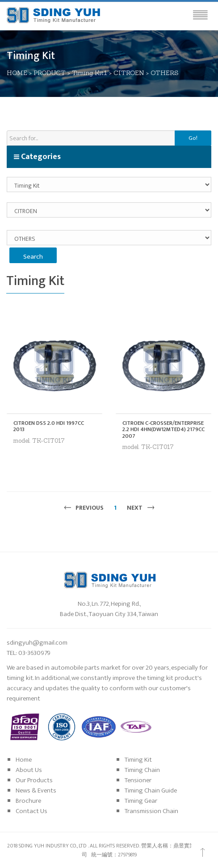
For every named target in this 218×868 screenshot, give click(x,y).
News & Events (36, 790)
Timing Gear (141, 801)
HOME (17, 73)
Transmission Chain (151, 811)
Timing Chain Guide (151, 790)
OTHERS (165, 73)
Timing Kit (138, 760)
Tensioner (138, 780)
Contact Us (31, 811)
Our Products (34, 780)
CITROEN (129, 73)
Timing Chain (142, 770)
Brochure (28, 801)
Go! (193, 138)
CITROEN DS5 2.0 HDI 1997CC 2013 (49, 426)
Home (24, 760)
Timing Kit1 (90, 73)
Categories (37, 157)
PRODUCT (50, 73)
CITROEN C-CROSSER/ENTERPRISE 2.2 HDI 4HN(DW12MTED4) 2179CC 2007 (163, 430)
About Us (29, 770)
